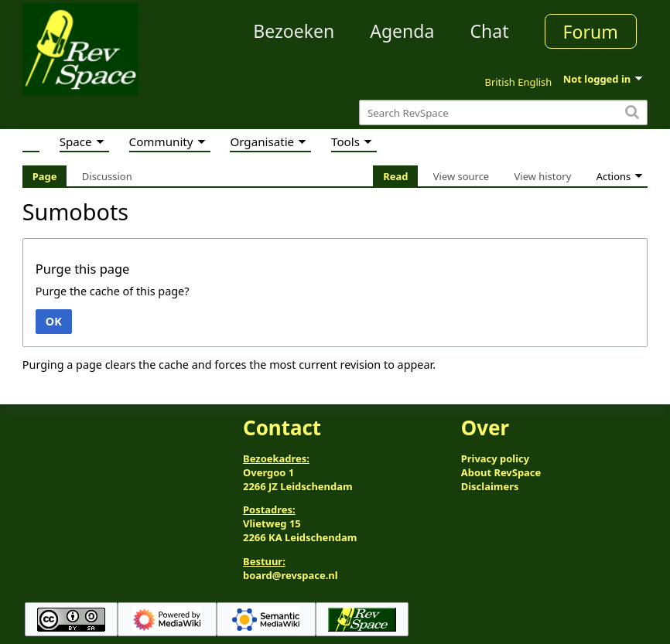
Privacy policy (495, 458)
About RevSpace (501, 472)
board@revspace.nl (291, 575)
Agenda (402, 31)
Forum (591, 32)
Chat (489, 31)
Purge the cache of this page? (113, 291)
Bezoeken (294, 31)
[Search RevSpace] (503, 112)
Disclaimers (490, 486)
